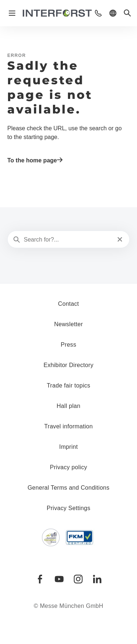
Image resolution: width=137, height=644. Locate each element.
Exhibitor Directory (68, 365)
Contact (68, 304)
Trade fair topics (68, 385)
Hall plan (68, 406)
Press (68, 345)
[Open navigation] (12, 13)
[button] (98, 13)
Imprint (68, 447)
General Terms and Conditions (68, 488)
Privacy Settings (69, 508)
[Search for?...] (68, 240)
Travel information (68, 426)
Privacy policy (68, 467)
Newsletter (68, 324)
